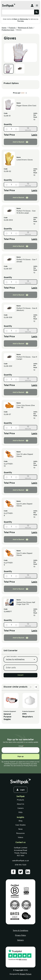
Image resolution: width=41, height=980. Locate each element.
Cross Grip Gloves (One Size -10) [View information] (26, 407)
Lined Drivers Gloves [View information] (25, 160)
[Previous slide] (31, 722)
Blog (20, 821)
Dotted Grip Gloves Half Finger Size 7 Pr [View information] (26, 603)
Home (4, 28)
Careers (21, 808)
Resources (20, 833)
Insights (20, 817)
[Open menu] (37, 5)
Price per (20, 93)
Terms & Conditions (20, 931)
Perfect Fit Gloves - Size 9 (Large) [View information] (27, 358)
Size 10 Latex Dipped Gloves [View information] (25, 455)
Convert (20, 703)
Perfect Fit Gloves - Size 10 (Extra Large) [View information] (26, 212)
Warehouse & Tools (25, 28)
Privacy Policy (20, 935)
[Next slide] (36, 722)
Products (12, 28)
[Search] (37, 12)
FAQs (20, 812)
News (20, 829)
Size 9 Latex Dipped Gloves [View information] (24, 554)
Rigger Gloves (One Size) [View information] (26, 106)
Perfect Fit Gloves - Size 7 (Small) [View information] (27, 261)
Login (34, 135)
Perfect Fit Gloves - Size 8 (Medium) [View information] (27, 309)
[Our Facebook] (13, 872)
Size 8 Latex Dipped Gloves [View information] (24, 505)
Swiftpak (21, 797)
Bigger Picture (26, 974)
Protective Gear (8, 30)
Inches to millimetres (15, 687)
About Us (20, 804)
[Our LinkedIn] (28, 872)
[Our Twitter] (21, 872)
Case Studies (21, 825)
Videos (20, 838)
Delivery (20, 940)
